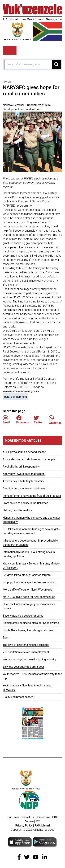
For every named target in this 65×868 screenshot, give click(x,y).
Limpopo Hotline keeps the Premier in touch (29, 582)
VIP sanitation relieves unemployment (26, 652)
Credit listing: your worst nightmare (24, 488)
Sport (6, 638)
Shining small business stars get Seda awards (31, 623)
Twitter (38, 420)
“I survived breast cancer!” (19, 697)
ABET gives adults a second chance (24, 452)
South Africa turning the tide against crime (28, 630)
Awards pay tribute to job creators (23, 481)
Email (6, 420)
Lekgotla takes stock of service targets (27, 575)
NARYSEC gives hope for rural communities (29, 597)
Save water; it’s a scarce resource (23, 616)
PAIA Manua (42, 826)
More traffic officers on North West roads (27, 590)
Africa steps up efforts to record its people (29, 459)
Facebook (23, 420)
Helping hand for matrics (18, 510)
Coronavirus (43, 817)
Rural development (16, 397)
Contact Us (27, 817)
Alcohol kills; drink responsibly (21, 467)
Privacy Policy (24, 826)
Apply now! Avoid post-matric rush (24, 474)
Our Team (13, 817)
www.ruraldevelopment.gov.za (21, 391)
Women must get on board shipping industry (29, 659)
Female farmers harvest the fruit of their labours (32, 496)
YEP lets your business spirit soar (23, 667)
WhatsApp (55, 420)
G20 (38, 821)
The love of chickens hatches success (26, 645)
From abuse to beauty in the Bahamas (25, 503)
